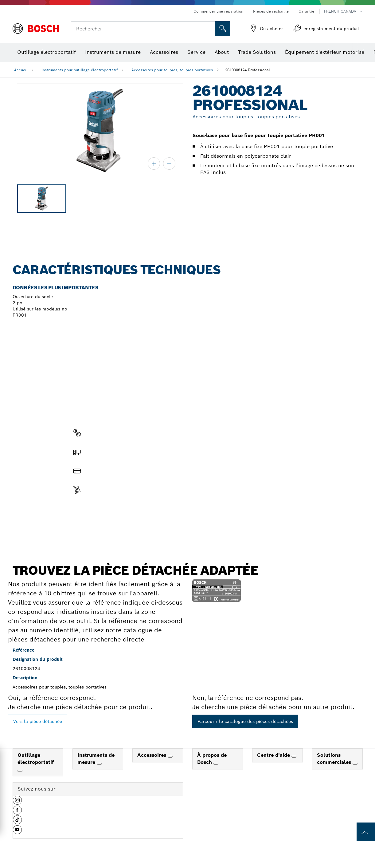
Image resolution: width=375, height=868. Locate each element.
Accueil (21, 70)
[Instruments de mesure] (99, 764)
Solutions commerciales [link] (335, 759)
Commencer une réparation (218, 11)
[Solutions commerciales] (355, 764)
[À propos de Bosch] (216, 764)
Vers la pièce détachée (38, 721)
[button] (17, 803)
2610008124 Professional (248, 70)
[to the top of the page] (366, 832)
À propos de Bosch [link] (212, 759)
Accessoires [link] (152, 755)
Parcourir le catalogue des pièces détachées (245, 721)
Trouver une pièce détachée (107, 521)
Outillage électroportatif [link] (36, 759)
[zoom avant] (154, 164)
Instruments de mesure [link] (96, 759)
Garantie (306, 11)
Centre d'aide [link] (274, 755)
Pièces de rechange (271, 11)
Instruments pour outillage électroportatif (80, 70)
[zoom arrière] (169, 164)
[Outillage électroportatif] (20, 771)
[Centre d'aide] (294, 757)
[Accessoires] (170, 757)
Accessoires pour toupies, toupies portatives (172, 70)
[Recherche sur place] (223, 29)
